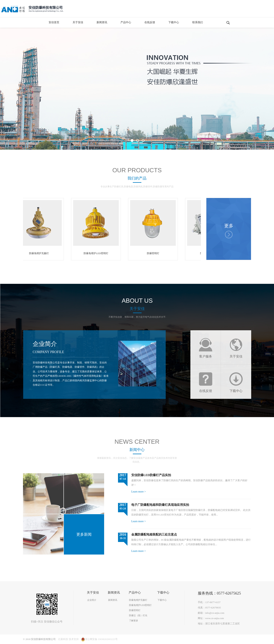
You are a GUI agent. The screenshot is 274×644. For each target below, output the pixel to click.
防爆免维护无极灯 (138, 600)
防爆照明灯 (135, 610)
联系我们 (198, 22)
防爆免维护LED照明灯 (140, 605)
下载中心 (174, 22)
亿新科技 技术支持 (68, 639)
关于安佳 (78, 22)
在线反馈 (150, 22)
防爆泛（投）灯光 (138, 615)
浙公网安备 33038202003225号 (99, 639)
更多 (229, 231)
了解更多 (134, 621)
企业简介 (92, 600)
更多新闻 (84, 534)
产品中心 (126, 22)
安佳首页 (54, 22)
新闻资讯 (102, 22)
